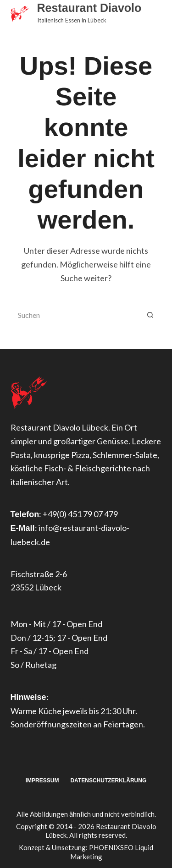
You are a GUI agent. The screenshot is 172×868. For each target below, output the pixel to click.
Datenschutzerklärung (108, 781)
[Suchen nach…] (75, 315)
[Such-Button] (150, 315)
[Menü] (158, 14)
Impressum (42, 781)
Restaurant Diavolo (89, 8)
